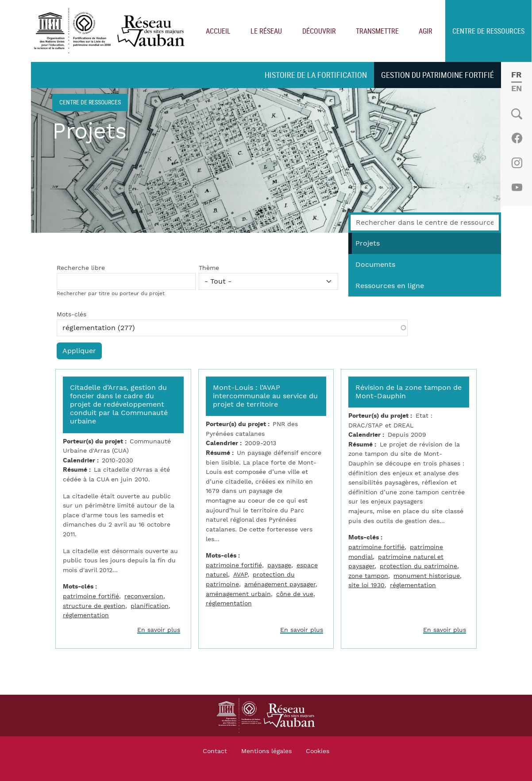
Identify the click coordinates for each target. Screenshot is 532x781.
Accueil (218, 31)
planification (150, 606)
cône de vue (295, 594)
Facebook (517, 138)
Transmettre (377, 31)
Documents (375, 265)
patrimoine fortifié (91, 596)
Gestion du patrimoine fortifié (438, 75)
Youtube (517, 188)
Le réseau (266, 31)
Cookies (318, 751)
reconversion (144, 596)
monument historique (427, 576)
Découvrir (319, 31)
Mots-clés (71, 315)
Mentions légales (266, 751)
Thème (209, 268)
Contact (215, 751)
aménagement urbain (238, 594)
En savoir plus (159, 630)
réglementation (86, 615)
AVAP (240, 575)
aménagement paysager (280, 584)
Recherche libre (81, 268)
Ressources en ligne (390, 286)
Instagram (517, 163)
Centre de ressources (488, 31)
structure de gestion (94, 606)
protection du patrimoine (418, 566)
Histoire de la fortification (316, 75)
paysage (279, 565)
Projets (368, 243)
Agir (426, 31)
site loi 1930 (366, 585)
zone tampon (368, 576)
